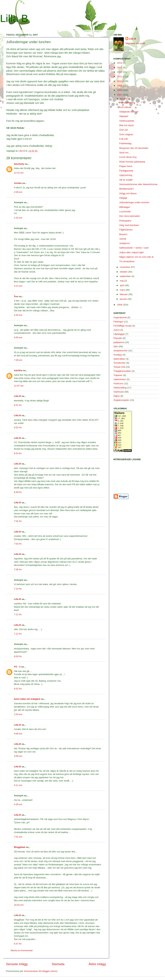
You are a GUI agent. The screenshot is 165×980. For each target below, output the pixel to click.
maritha (18, 370)
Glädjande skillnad (129, 112)
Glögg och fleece (128, 193)
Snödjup (118, 355)
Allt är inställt (126, 180)
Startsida (58, 964)
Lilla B (14, 18)
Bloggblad (20, 847)
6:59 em (18, 337)
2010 (120, 81)
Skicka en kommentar (22, 950)
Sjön (116, 346)
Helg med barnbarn (129, 225)
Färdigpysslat (126, 171)
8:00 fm (18, 656)
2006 (120, 305)
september (126, 276)
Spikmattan (119, 359)
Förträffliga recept (123, 326)
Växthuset (119, 392)
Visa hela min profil (135, 43)
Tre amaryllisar (127, 261)
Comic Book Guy (128, 157)
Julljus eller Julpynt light (131, 252)
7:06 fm (18, 569)
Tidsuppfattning (127, 103)
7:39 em (18, 360)
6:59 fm (18, 492)
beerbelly (19, 164)
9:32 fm (18, 689)
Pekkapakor (125, 221)
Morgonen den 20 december (134, 148)
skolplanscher (121, 351)
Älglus (117, 396)
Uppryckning (126, 175)
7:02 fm (18, 521)
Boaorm (123, 234)
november (125, 267)
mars (123, 290)
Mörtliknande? (127, 189)
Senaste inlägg (17, 964)
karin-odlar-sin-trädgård (27, 699)
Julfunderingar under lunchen (134, 202)
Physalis (118, 338)
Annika (18, 183)
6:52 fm (18, 427)
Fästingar (118, 322)
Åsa (16, 296)
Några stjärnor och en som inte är (136, 257)
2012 (120, 72)
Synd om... (125, 153)
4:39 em (18, 804)
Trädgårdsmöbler (122, 371)
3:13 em (18, 286)
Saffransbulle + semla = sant (134, 248)
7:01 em (18, 837)
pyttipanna (119, 342)
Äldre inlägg (97, 964)
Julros (117, 330)
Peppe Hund (126, 166)
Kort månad (125, 107)
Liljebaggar (119, 334)
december (125, 99)
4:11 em (18, 785)
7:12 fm (18, 614)
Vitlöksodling (120, 388)
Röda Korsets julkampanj (132, 162)
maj (122, 281)
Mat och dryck (126, 125)
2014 (120, 63)
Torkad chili (119, 367)
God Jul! (124, 130)
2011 (120, 76)
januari (124, 299)
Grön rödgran (126, 134)
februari (124, 294)
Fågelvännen (126, 230)
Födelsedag (125, 143)
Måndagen (125, 207)
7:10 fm (18, 589)
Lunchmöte (125, 212)
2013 (120, 68)
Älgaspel (124, 116)
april (122, 285)
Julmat (123, 239)
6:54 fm (18, 453)
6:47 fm (18, 944)
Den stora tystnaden (130, 216)
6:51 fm (18, 405)
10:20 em (19, 905)
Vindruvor (118, 383)
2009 (120, 86)
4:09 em (18, 756)
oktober (124, 272)
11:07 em (19, 386)
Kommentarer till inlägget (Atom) (41, 971)
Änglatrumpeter (121, 400)
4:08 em (18, 734)
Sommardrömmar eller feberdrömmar (138, 184)
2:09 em (18, 192)
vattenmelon (120, 379)
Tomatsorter (120, 363)
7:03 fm (18, 544)
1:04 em (18, 714)
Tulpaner (118, 375)
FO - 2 (17, 667)
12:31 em (19, 173)
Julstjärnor (125, 243)
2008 (120, 90)
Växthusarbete (127, 121)
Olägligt (123, 198)
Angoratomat (120, 317)
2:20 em (18, 218)
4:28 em (18, 315)
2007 (120, 95)
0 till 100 (124, 139)
